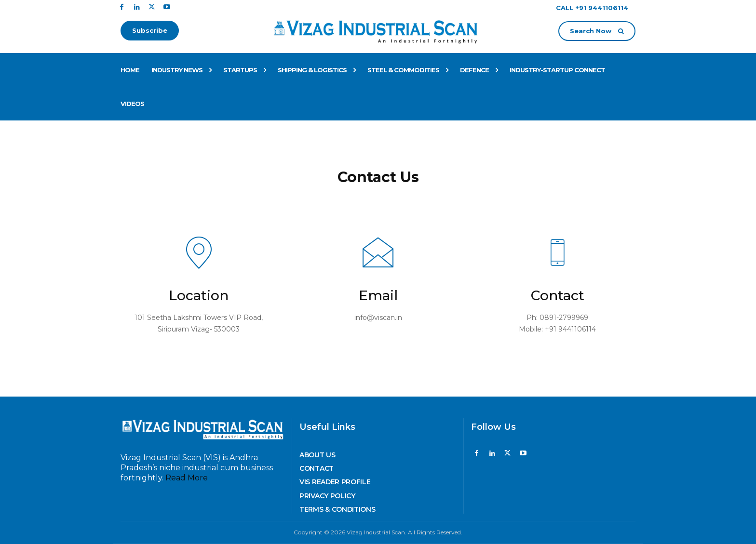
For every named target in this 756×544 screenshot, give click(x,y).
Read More (187, 478)
